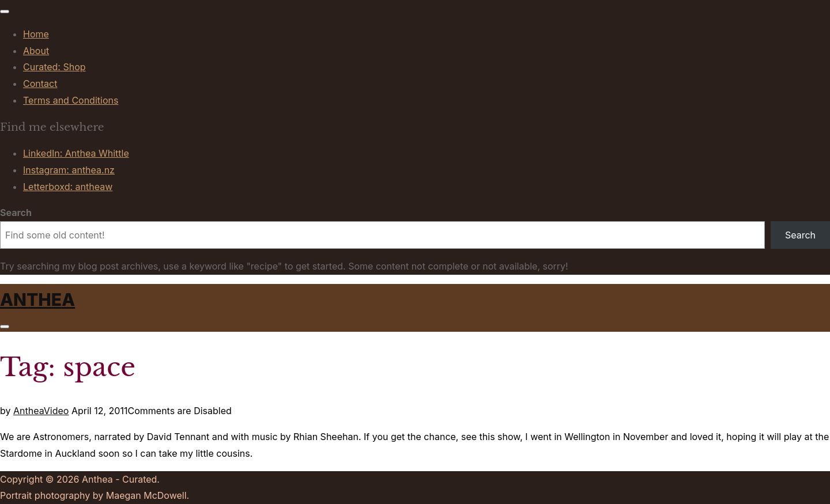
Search (16, 213)
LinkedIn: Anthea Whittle (76, 153)
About (36, 51)
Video (56, 411)
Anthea (37, 300)
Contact (40, 84)
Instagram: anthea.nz (69, 170)
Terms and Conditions (71, 100)
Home (36, 34)
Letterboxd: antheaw (68, 187)
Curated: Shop (54, 67)
